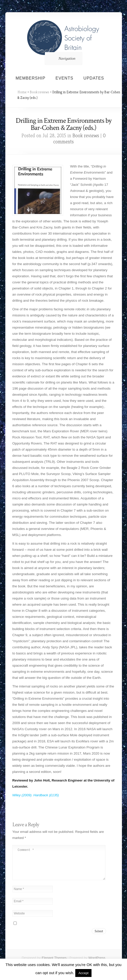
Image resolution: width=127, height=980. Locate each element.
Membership (31, 78)
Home (22, 92)
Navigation (63, 58)
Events (64, 78)
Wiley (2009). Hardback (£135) (36, 795)
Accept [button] (83, 973)
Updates (94, 78)
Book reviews (39, 92)
